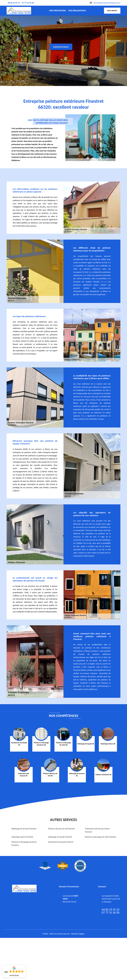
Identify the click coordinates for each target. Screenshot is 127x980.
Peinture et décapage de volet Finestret (101, 837)
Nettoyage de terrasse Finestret (24, 829)
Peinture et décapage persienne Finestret (24, 843)
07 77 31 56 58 (28, 3)
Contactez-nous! (61, 47)
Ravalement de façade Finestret (61, 842)
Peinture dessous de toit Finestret (62, 829)
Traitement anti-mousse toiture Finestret (97, 830)
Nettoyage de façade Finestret (60, 837)
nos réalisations (77, 11)
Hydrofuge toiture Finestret (22, 837)
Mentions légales (78, 934)
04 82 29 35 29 (14, 3)
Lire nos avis (14, 975)
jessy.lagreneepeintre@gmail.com (107, 3)
